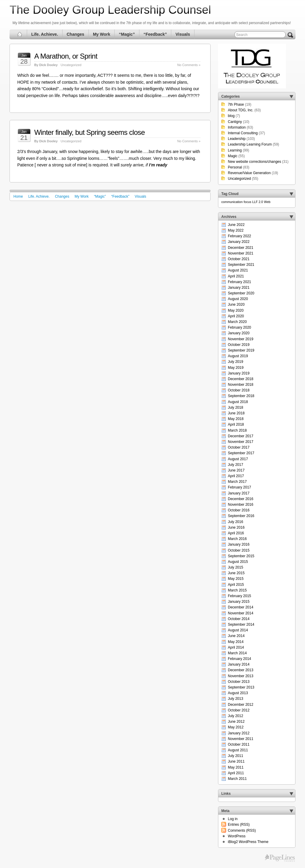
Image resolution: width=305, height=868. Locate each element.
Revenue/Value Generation (249, 173)
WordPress (237, 836)
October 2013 (239, 682)
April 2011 (236, 773)
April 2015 (236, 585)
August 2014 (238, 630)
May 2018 (236, 419)
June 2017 (236, 470)
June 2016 (236, 527)
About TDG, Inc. (241, 110)
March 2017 (237, 482)
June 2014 (236, 636)
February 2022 (239, 236)
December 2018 (241, 379)
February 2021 (239, 282)
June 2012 (236, 722)
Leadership (237, 139)
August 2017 (238, 459)
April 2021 (236, 276)
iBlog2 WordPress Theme (248, 842)
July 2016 (235, 522)
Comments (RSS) (242, 830)
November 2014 (241, 613)
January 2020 (239, 333)
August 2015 (238, 562)
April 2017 (236, 476)
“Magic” (127, 34)
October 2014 (239, 619)
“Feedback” (155, 34)
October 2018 (239, 390)
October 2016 (239, 510)
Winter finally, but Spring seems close (90, 132)
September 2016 (241, 516)
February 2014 (239, 659)
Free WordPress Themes (280, 858)
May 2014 (236, 642)
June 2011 (236, 761)
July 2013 (235, 699)
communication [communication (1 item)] (232, 202)
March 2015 (237, 590)
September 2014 (241, 625)
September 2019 (241, 350)
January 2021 (239, 288)
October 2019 (239, 345)
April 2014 (236, 647)
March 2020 (237, 322)
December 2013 (241, 670)
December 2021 (241, 248)
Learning (235, 150)
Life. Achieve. (45, 34)
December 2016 (241, 499)
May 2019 (236, 368)
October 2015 (239, 550)
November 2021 (241, 253)
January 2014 (239, 664)
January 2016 (239, 544)
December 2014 (241, 607)
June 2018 (236, 413)
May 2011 (236, 767)
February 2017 (239, 487)
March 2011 (237, 779)
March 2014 (237, 653)
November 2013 (241, 676)
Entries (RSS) (239, 825)
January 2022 (239, 242)
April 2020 (236, 316)
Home (18, 196)
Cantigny (235, 122)
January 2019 (239, 373)
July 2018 (235, 408)
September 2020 (241, 293)
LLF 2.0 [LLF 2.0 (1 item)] (258, 202)
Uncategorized (71, 65)
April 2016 (236, 533)
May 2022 (236, 230)
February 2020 (239, 327)
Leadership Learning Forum (250, 144)
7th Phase (236, 104)
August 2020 (238, 299)
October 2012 (239, 710)
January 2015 (239, 602)
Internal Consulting (243, 133)
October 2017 (239, 447)
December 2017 (241, 436)
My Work (102, 34)
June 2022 (236, 225)
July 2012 (235, 716)
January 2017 (239, 493)
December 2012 (241, 705)
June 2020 (236, 305)
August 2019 (238, 356)
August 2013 (238, 693)
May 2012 (236, 727)
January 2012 (239, 733)
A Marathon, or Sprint (66, 56)
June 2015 (236, 573)
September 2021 (241, 265)
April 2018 (236, 424)
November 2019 (241, 339)
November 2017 (241, 442)
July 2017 (235, 465)
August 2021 (238, 270)
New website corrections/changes (255, 162)
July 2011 (235, 756)
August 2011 (238, 750)
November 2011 (241, 739)
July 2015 (235, 567)
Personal (235, 167)
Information (237, 127)
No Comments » (189, 65)
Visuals (183, 34)
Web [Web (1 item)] (267, 202)
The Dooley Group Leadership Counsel (110, 10)
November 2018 (241, 385)
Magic (233, 156)
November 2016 (241, 505)
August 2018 (238, 402)
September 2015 (241, 556)
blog (231, 116)
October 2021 (239, 259)
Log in (233, 819)
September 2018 (241, 396)
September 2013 (241, 687)
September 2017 (241, 453)
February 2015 (239, 596)
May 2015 (236, 579)
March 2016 (237, 539)
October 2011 (239, 744)
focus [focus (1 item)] (247, 202)
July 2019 (235, 362)
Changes (76, 34)
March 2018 (237, 430)
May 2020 (236, 310)
